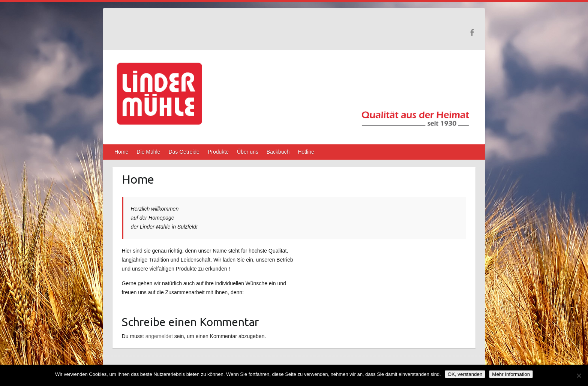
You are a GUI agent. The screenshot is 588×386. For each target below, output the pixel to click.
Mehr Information (511, 374)
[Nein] (579, 376)
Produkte (218, 152)
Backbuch (278, 152)
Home (121, 152)
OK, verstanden (465, 374)
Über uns (248, 152)
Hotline (306, 152)
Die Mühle (148, 152)
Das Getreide (184, 152)
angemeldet (159, 336)
